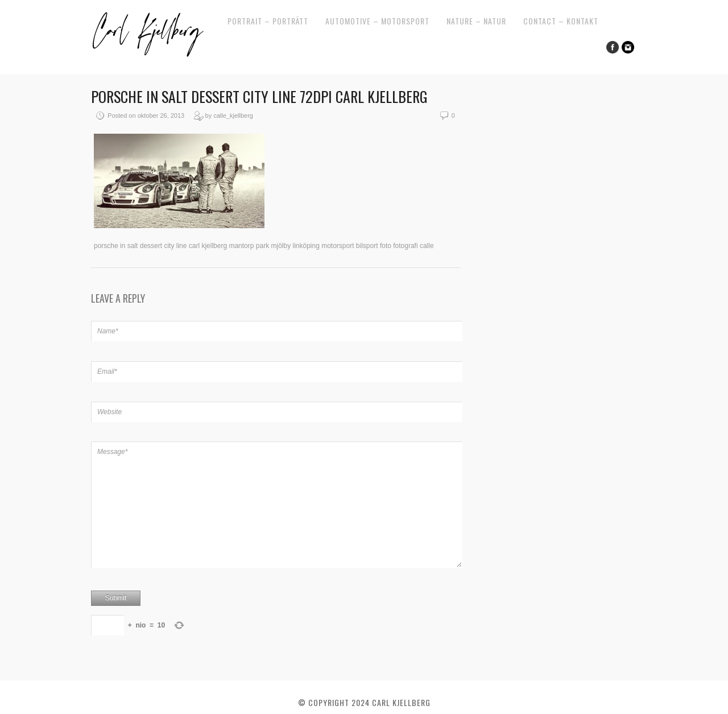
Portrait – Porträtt (268, 21)
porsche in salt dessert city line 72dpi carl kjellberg (259, 96)
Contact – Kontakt (561, 21)
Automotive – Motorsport (377, 21)
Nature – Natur (476, 21)
